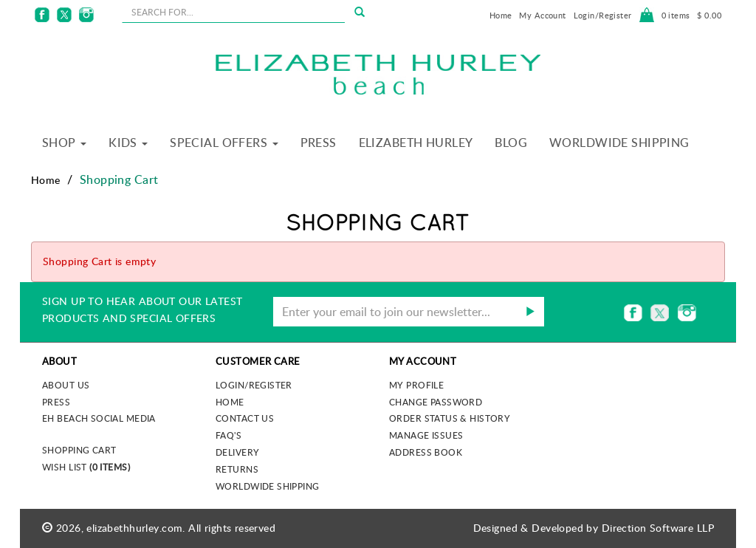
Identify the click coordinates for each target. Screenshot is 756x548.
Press (319, 143)
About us (66, 385)
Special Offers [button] (224, 143)
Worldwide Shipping (619, 143)
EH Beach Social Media (99, 418)
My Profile (416, 385)
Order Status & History (450, 418)
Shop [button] (64, 143)
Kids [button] (128, 143)
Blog (511, 143)
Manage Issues (426, 435)
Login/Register (603, 15)
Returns (237, 469)
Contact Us (245, 418)
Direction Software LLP (658, 528)
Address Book (426, 452)
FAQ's (228, 435)
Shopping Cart (79, 450)
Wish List (86, 467)
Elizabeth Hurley (416, 143)
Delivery (237, 452)
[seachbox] (234, 12)
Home (501, 15)
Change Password (436, 402)
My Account (542, 15)
